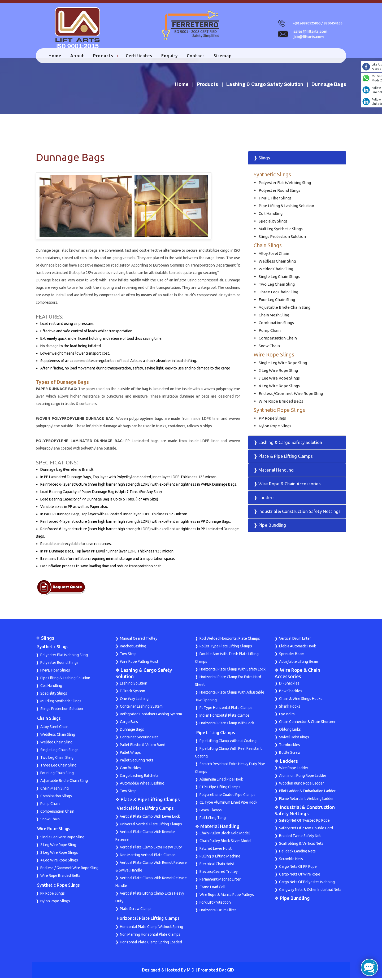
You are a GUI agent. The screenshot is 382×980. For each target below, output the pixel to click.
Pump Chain (270, 332)
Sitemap (224, 58)
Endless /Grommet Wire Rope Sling (291, 396)
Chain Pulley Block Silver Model (225, 843)
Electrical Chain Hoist (217, 866)
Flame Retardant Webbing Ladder (306, 801)
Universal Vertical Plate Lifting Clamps (151, 826)
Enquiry (171, 58)
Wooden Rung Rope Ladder (301, 785)
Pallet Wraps (130, 755)
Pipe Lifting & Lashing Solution (286, 208)
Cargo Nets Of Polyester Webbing (307, 884)
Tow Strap (128, 656)
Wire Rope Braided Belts (281, 403)
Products (104, 58)
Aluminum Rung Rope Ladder (303, 778)
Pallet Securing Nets (137, 762)
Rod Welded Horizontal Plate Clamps (230, 641)
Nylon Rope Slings (275, 428)
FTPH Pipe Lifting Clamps (220, 789)
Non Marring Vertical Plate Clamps (148, 857)
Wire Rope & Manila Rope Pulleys (227, 897)
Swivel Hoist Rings (294, 739)
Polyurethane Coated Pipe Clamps (227, 797)
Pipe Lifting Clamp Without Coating (228, 743)
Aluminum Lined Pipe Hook (221, 781)
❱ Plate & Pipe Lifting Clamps (283, 458)
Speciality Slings (273, 223)
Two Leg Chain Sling (277, 286)
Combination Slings (276, 325)
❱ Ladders (264, 500)
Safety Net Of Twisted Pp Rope (304, 822)
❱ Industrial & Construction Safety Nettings (297, 513)
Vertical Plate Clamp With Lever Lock (150, 818)
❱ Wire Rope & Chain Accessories (287, 486)
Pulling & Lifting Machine (220, 858)
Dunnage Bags (132, 731)
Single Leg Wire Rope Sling (283, 365)
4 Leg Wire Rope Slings (279, 388)
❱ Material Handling (274, 472)
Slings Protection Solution (282, 239)
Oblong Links (290, 731)
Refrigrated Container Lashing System (151, 716)
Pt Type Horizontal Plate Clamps (226, 710)
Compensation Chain (278, 340)
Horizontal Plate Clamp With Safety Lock (233, 671)
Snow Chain (269, 348)
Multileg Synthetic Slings (281, 231)
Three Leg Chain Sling (278, 294)
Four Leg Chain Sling (277, 302)
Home (56, 58)
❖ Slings (45, 640)
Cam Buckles (131, 770)
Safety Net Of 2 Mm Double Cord (306, 830)
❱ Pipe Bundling (270, 527)
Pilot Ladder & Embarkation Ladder (307, 793)
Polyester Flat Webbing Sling (285, 185)
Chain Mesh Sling (274, 317)
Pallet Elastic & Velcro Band (143, 747)
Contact (197, 58)
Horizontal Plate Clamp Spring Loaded (151, 944)
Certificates (140, 58)
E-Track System (133, 693)
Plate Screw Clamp (135, 911)
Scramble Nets (291, 861)
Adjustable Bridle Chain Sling (285, 309)
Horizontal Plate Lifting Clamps (148, 920)
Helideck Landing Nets (297, 853)
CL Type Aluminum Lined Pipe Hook (228, 804)
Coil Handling (271, 215)
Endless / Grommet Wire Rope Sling (69, 870)
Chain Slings (268, 247)
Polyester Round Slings (279, 192)
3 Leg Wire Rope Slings (279, 380)
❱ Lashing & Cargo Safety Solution (288, 444)
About (78, 58)
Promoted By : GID (216, 972)
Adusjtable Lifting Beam (299, 664)
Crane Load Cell (212, 889)
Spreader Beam (292, 656)
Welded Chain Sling (276, 271)
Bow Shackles (291, 693)
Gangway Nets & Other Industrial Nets (310, 892)
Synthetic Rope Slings (279, 412)
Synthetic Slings (272, 177)
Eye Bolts (287, 716)
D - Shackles (289, 685)
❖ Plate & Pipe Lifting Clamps (148, 802)
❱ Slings (262, 160)
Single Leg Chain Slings (279, 279)
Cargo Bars (129, 724)
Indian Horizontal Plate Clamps (225, 717)
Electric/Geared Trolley (219, 874)
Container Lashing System (141, 708)
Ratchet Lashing (133, 648)
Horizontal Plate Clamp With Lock (227, 725)
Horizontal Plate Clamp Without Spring (151, 929)
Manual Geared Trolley (139, 641)
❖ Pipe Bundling (292, 900)
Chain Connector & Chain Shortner (307, 724)
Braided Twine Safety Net (300, 838)
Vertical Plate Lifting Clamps (145, 810)
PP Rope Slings (272, 420)
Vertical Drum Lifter (295, 641)
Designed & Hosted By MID (168, 972)
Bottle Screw (290, 755)
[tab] (297, 160)
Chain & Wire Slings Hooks (301, 701)
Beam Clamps (211, 812)
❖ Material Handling (217, 828)
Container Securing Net (139, 739)
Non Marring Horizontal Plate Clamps (150, 937)
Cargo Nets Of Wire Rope (300, 876)
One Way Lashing (134, 701)
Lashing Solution (134, 685)
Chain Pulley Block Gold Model (225, 835)
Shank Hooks (290, 708)
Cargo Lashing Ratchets (139, 778)
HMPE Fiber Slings (275, 200)
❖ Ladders (286, 763)
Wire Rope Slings (274, 357)
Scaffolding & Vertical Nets (301, 846)
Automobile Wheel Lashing (142, 785)
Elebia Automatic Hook (298, 648)
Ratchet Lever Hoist (216, 851)
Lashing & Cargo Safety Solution (265, 86)
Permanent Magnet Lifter (220, 881)
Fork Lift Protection (215, 904)
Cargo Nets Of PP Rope (298, 869)
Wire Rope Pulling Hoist (139, 664)
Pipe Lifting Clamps (216, 735)
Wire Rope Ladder (294, 770)
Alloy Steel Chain (274, 256)
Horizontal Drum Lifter (218, 912)
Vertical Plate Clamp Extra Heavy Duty (151, 849)
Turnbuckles (290, 747)
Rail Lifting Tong (213, 820)
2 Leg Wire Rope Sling (278, 373)
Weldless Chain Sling (277, 263)
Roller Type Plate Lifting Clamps (226, 648)
